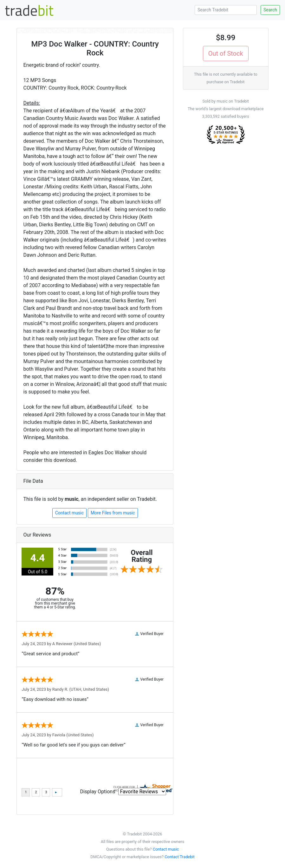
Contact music (69, 513)
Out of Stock (226, 53)
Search (270, 10)
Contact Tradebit (179, 857)
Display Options (97, 792)
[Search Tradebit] (226, 10)
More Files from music (113, 513)
